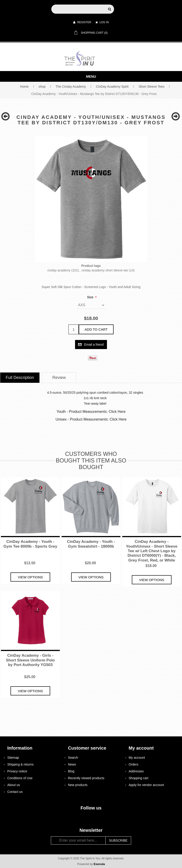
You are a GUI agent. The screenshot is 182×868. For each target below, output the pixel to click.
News (72, 764)
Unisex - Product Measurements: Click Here (91, 419)
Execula (99, 864)
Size (91, 297)
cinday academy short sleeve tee (105, 270)
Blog (71, 771)
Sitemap (13, 758)
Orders (134, 764)
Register (82, 22)
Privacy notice (17, 771)
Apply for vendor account (146, 785)
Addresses (136, 771)
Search (73, 758)
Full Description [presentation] (20, 378)
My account (137, 758)
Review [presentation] (59, 378)
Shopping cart (138, 778)
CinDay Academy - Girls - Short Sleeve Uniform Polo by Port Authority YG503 (30, 660)
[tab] (20, 378)
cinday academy (59, 270)
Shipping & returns (20, 764)
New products (78, 785)
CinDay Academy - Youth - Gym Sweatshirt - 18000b (91, 544)
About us (14, 785)
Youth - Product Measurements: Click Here (91, 412)
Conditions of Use (20, 778)
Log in (102, 22)
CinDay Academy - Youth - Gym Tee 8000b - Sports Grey (30, 544)
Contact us (15, 792)
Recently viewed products (86, 778)
